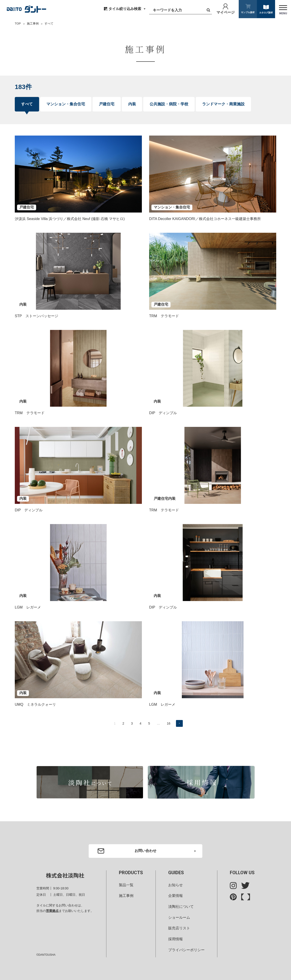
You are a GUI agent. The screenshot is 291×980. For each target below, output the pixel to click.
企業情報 (176, 896)
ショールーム (179, 917)
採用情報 (176, 939)
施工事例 (33, 24)
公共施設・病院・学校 (169, 104)
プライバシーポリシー (186, 950)
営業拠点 (52, 911)
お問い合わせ (145, 851)
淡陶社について (181, 907)
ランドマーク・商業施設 (223, 104)
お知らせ (176, 885)
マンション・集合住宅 (66, 104)
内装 (132, 104)
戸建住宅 (107, 104)
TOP (18, 24)
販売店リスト (179, 928)
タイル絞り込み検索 (125, 9)
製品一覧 (126, 885)
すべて (27, 104)
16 (169, 723)
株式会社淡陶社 (65, 875)
